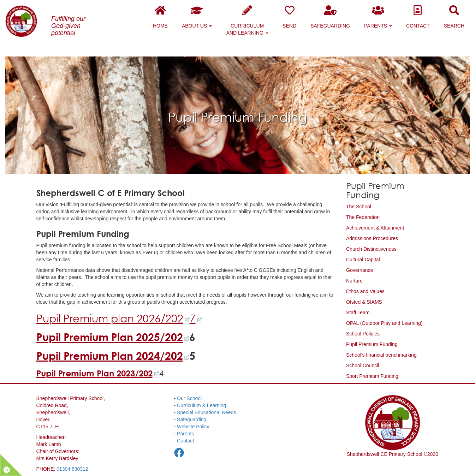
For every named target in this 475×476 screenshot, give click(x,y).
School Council (363, 365)
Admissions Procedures (372, 238)
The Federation (363, 217)
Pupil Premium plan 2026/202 (110, 318)
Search (454, 17)
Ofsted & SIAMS (364, 302)
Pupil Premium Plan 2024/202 (110, 356)
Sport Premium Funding (372, 376)
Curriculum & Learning (201, 405)
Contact (418, 17)
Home (160, 17)
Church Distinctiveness (371, 249)
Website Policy (193, 427)
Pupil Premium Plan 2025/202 (110, 337)
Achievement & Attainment (375, 228)
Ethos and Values (365, 291)
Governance (360, 270)
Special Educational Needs (206, 412)
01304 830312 (72, 469)
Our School (189, 398)
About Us (197, 17)
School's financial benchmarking (381, 355)
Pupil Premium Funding (372, 344)
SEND (289, 17)
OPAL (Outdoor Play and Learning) (384, 323)
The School (359, 207)
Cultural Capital (363, 260)
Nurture (354, 281)
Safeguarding (330, 17)
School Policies (363, 334)
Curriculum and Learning (247, 20)
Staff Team (358, 313)
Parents (378, 17)
